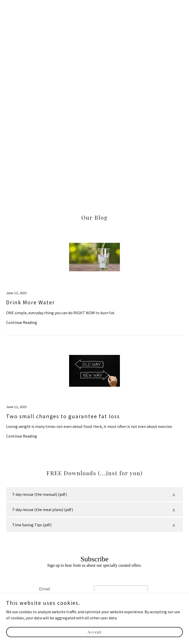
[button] (174, 494)
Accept (95, 639)
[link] (94, 283)
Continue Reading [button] (22, 322)
